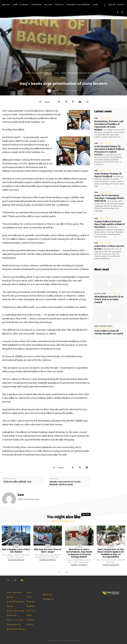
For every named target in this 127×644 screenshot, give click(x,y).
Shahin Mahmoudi (16, 560)
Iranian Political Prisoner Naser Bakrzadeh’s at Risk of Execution (109, 224)
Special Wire (100, 294)
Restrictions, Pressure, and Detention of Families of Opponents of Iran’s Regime (109, 126)
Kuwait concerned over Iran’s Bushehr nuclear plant (65, 483)
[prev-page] (59, 572)
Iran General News (103, 326)
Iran (96, 118)
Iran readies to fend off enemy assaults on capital (109, 332)
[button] (105, 5)
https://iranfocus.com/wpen (28, 499)
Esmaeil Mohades (79, 565)
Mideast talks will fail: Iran (18, 482)
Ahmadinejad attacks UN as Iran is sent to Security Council (109, 299)
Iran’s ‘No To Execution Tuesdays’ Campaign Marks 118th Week (109, 198)
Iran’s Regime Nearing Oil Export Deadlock (108, 175)
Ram (57, 91)
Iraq (57, 73)
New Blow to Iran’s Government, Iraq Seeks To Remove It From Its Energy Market (79, 553)
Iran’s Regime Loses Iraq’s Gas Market (16, 551)
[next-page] (67, 572)
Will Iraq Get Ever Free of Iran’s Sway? (48, 551)
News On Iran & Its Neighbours (39, 73)
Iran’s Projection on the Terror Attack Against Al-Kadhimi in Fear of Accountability (111, 553)
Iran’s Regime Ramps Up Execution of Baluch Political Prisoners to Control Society (109, 151)
